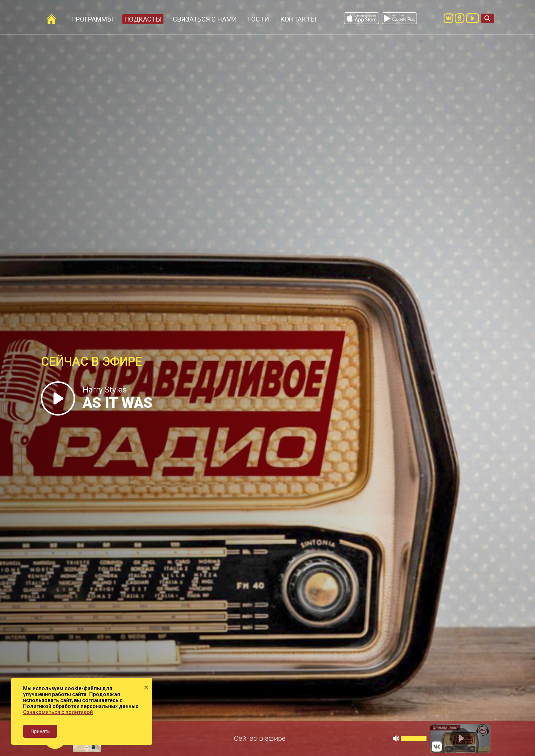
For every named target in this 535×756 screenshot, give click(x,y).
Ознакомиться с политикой (58, 712)
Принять (40, 731)
